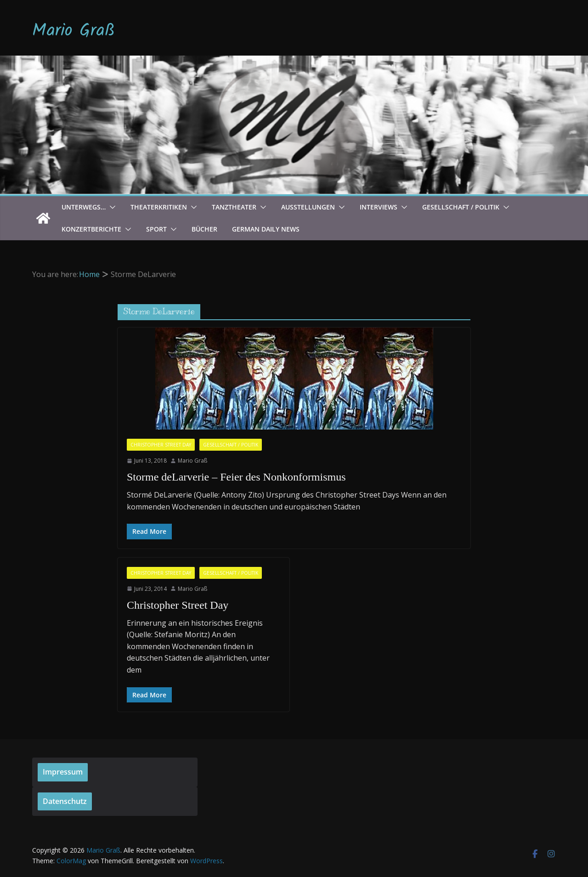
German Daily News (266, 229)
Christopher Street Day (161, 445)
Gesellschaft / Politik (461, 207)
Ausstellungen (308, 207)
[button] (111, 207)
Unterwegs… (84, 207)
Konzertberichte (91, 229)
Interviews (379, 207)
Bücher (204, 229)
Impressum (63, 772)
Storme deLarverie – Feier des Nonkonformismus (236, 477)
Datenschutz (65, 801)
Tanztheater (234, 207)
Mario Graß (73, 31)
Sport (156, 229)
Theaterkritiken (159, 207)
